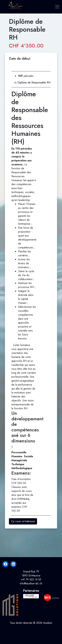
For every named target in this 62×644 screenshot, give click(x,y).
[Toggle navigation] (57, 7)
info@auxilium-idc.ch (31, 583)
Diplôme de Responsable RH (32, 82)
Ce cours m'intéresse (23, 521)
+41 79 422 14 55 (31, 579)
